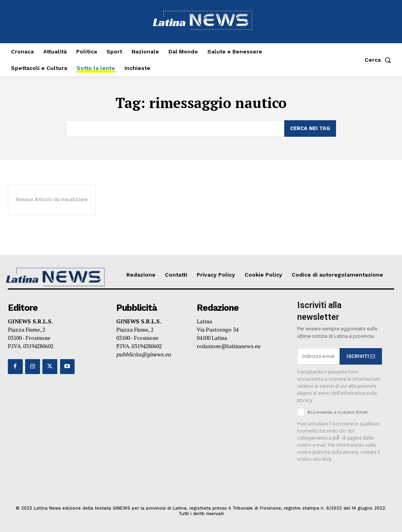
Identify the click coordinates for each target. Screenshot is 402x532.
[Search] (310, 128)
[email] (318, 356)
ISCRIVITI (361, 356)
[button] (379, 60)
